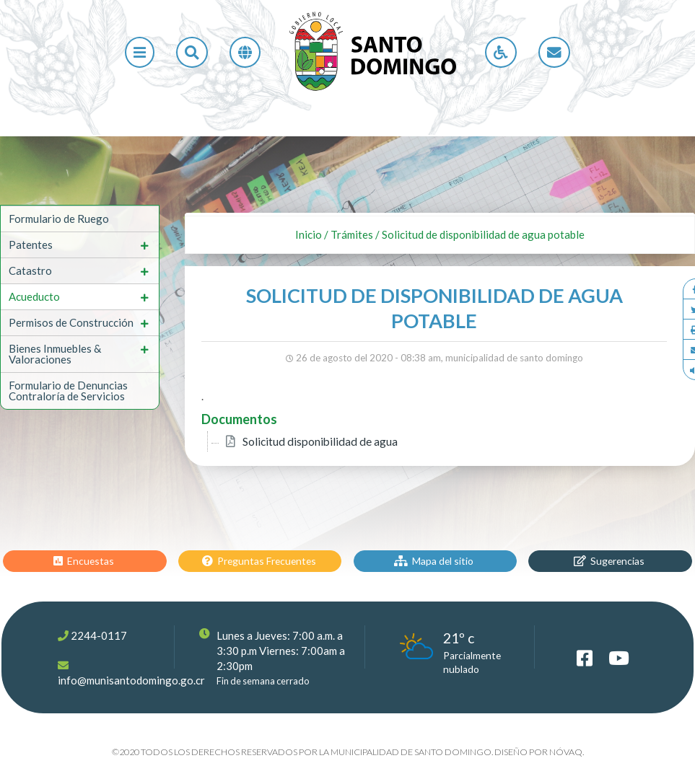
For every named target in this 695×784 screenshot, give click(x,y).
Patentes (31, 245)
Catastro (30, 270)
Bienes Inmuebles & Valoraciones (55, 354)
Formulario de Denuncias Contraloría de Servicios (68, 391)
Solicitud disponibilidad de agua (320, 441)
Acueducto (34, 296)
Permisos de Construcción (71, 322)
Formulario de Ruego (59, 219)
